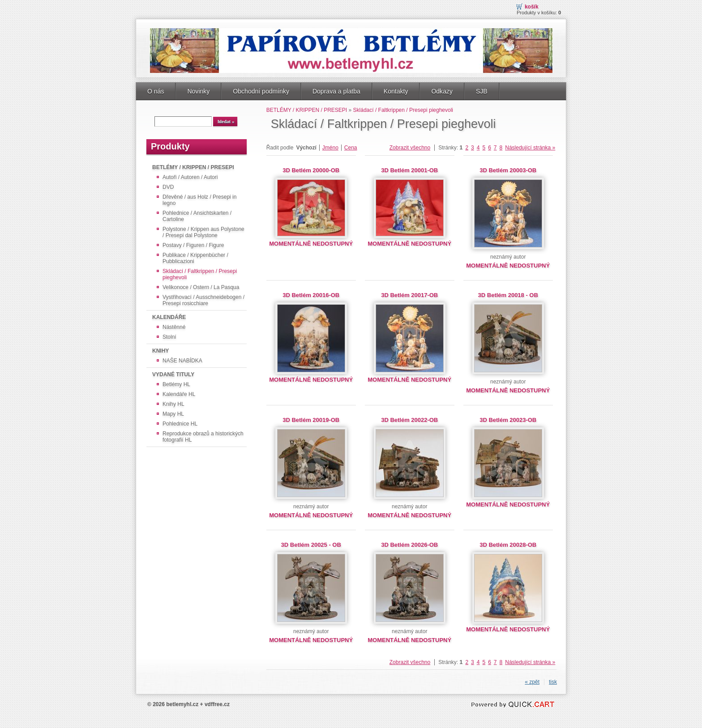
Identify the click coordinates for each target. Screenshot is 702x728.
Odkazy (442, 91)
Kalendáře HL (179, 394)
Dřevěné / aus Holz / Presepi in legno (199, 200)
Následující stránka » (530, 148)
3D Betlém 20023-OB (508, 420)
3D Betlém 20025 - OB (311, 545)
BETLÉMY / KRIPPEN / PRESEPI (193, 167)
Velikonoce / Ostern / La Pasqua (201, 287)
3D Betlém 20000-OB (311, 170)
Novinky (198, 91)
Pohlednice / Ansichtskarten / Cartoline (197, 216)
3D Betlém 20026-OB (409, 545)
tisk (553, 682)
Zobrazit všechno (410, 148)
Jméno (330, 148)
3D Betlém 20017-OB (409, 295)
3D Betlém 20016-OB (311, 295)
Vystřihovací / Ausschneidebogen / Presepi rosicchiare (203, 300)
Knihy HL (173, 404)
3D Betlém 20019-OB (311, 420)
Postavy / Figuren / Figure (193, 245)
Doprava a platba (336, 91)
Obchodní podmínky (261, 91)
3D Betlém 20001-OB (409, 170)
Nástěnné (174, 327)
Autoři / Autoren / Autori (190, 177)
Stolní (169, 337)
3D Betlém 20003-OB (508, 170)
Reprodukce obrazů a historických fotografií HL (203, 437)
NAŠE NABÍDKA (182, 361)
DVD (168, 187)
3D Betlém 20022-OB (409, 420)
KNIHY (161, 351)
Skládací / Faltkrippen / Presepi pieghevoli (200, 274)
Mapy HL (173, 414)
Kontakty (396, 91)
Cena (351, 148)
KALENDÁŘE (169, 317)
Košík (532, 7)
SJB (482, 91)
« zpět (532, 682)
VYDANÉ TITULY (173, 375)
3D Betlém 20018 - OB (508, 295)
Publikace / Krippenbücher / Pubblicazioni (195, 258)
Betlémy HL (176, 384)
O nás (156, 91)
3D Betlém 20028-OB (508, 545)
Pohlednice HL (180, 424)
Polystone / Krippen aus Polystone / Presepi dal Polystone (203, 232)
